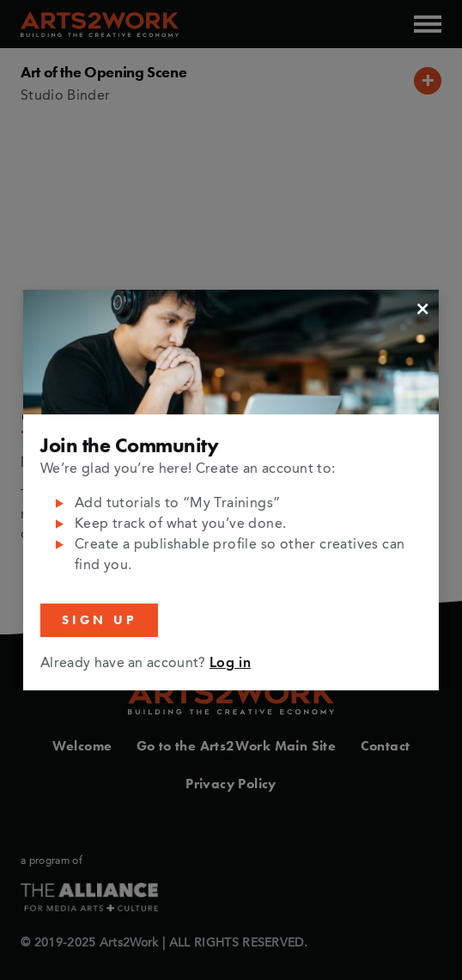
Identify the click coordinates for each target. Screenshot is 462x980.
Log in (230, 664)
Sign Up (99, 620)
